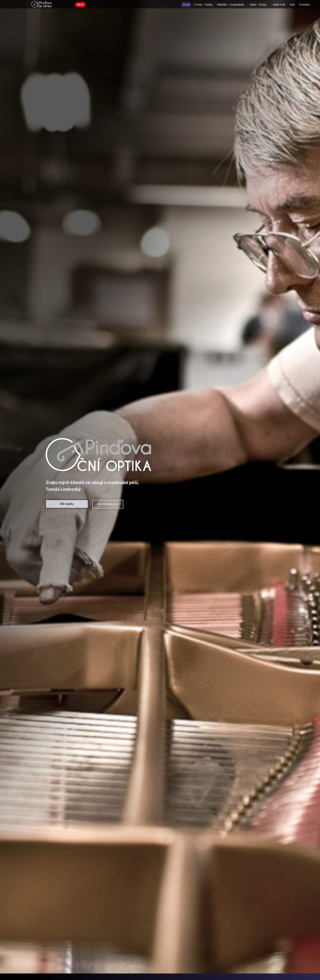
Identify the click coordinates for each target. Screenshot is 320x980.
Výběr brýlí (279, 5)
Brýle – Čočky (259, 5)
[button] (80, 5)
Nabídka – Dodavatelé (231, 5)
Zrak (292, 5)
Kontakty (305, 5)
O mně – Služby (203, 5)
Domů (186, 5)
